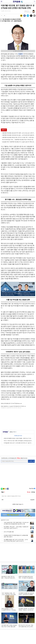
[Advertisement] (18, 419)
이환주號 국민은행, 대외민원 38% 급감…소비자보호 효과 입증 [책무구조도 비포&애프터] (19, 135)
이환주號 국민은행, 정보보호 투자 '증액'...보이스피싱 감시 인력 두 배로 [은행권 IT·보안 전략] (19, 133)
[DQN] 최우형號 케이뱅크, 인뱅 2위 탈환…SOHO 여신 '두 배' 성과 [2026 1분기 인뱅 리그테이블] (19, 438)
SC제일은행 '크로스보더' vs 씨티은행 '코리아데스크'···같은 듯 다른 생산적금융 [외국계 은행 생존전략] (19, 443)
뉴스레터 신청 (31, 461)
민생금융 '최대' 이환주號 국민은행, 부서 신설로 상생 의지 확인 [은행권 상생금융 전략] (19, 142)
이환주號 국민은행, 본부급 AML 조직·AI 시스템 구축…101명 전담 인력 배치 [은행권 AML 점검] (19, 137)
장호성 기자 (13, 432)
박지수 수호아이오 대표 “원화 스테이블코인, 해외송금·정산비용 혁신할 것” (19, 441)
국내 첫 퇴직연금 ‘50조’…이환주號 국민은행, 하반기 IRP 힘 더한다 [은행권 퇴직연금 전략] (19, 140)
